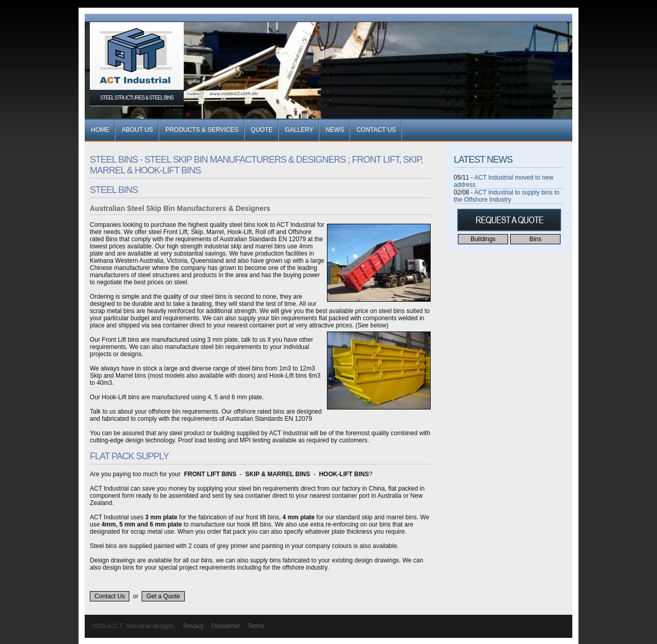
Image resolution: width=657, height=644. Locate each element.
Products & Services (202, 130)
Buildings (483, 239)
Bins (535, 239)
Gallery (299, 130)
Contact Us (376, 130)
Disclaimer (225, 626)
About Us (137, 130)
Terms (256, 626)
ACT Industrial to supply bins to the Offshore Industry (507, 196)
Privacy (193, 626)
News (335, 130)
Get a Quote (163, 596)
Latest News (483, 160)
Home (100, 130)
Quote (262, 130)
